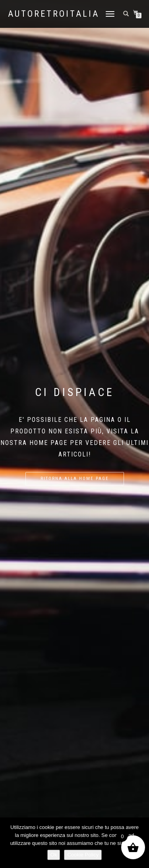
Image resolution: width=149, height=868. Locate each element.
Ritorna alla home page (75, 479)
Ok (54, 855)
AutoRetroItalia (54, 14)
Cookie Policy (83, 855)
